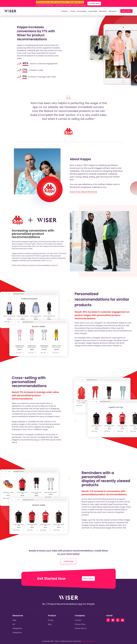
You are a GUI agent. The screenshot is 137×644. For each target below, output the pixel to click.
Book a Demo (126, 11)
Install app (68, 561)
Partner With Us (81, 628)
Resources (113, 11)
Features (65, 11)
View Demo (103, 11)
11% (25, 76)
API (14, 624)
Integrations (17, 628)
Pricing (73, 11)
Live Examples (82, 11)
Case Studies (93, 11)
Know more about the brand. (84, 192)
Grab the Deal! (94, 3)
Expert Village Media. (88, 641)
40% (25, 63)
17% (25, 70)
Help (14, 620)
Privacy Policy (80, 624)
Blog (50, 624)
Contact (78, 620)
